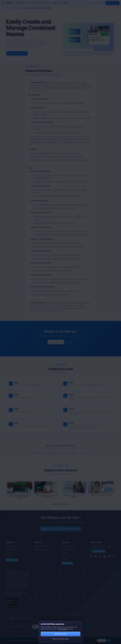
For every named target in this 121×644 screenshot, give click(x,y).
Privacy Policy (63, 629)
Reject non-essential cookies (61, 639)
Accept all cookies (61, 634)
